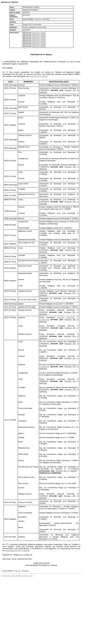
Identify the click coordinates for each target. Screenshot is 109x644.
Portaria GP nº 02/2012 (39, 34)
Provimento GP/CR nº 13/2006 (17, 551)
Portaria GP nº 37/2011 (38, 76)
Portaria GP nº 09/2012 (39, 36)
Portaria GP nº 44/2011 (39, 33)
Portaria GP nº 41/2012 (39, 39)
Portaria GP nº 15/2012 (39, 37)
